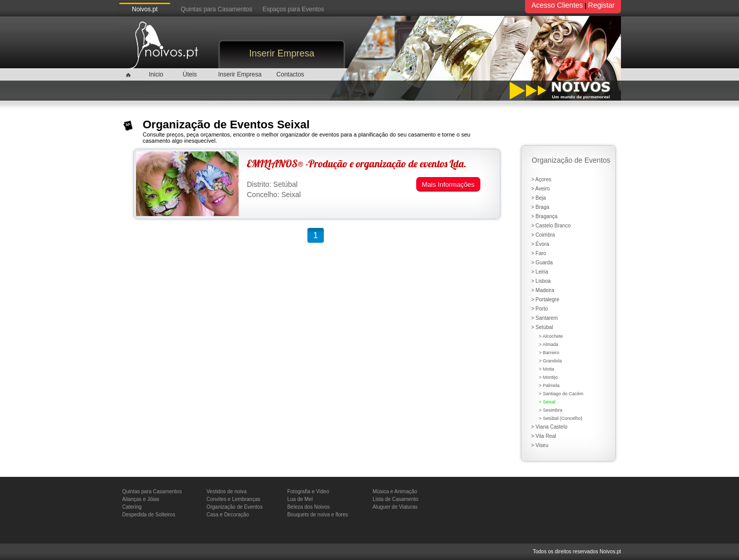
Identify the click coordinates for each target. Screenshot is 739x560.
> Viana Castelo (549, 427)
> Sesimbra (551, 410)
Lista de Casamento (395, 499)
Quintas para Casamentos (216, 9)
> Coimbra (543, 235)
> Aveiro (540, 189)
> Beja (539, 198)
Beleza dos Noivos (309, 507)
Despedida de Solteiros (149, 515)
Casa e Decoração (228, 515)
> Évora (540, 244)
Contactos (290, 74)
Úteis (190, 74)
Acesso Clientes (557, 5)
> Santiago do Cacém (561, 394)
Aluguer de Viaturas (395, 507)
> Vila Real (543, 436)
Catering (132, 507)
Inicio (156, 74)
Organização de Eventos (235, 507)
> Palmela (549, 385)
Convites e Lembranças (233, 499)
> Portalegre (545, 300)
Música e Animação (395, 491)
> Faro (539, 253)
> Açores (541, 179)
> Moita (547, 369)
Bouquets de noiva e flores (318, 515)
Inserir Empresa (281, 53)
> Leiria (540, 272)
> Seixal (547, 402)
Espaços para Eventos (293, 9)
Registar (601, 5)
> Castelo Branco (551, 226)
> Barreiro (549, 353)
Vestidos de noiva (226, 491)
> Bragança (544, 216)
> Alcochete (551, 336)
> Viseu (540, 445)
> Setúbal (542, 327)
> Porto (540, 309)
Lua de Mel (300, 499)
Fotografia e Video (308, 491)
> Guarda (542, 263)
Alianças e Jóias (141, 499)
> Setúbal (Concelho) (561, 418)
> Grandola (550, 361)
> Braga (540, 207)
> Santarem (544, 318)
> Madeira (543, 290)
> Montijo (548, 377)
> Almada (549, 344)
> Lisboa (541, 281)
